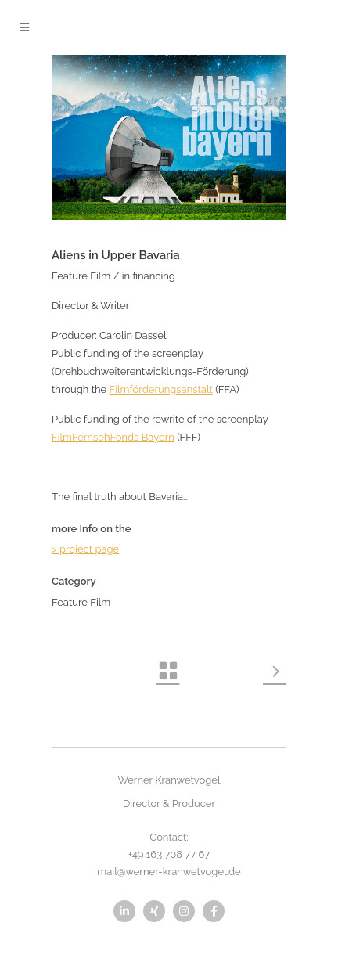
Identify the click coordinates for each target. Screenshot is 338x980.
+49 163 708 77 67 (169, 854)
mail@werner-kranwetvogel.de (169, 872)
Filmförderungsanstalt (161, 389)
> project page (85, 549)
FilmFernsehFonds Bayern (113, 437)
